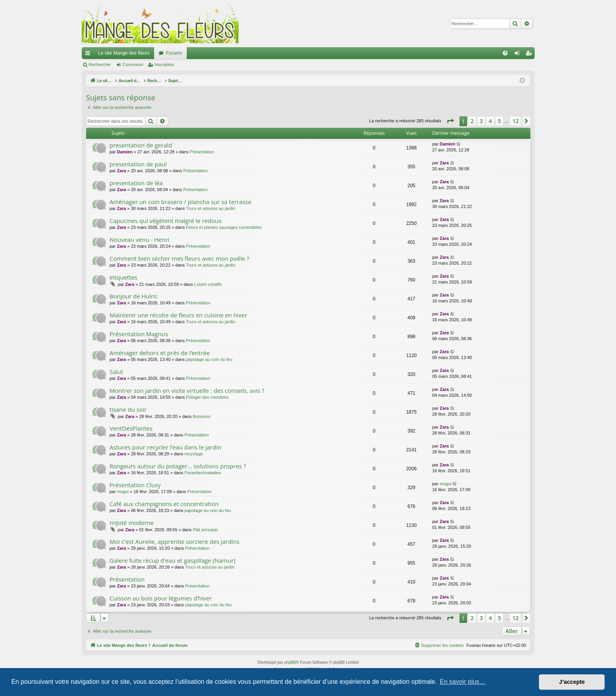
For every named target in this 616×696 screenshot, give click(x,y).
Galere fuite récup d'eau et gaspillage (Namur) (173, 560)
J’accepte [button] (572, 682)
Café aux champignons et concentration (164, 504)
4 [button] (490, 121)
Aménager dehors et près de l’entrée (160, 353)
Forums (174, 53)
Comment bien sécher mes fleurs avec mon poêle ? (180, 258)
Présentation (202, 152)
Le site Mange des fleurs (124, 53)
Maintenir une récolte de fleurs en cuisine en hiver (178, 315)
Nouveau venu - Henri (140, 239)
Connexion (133, 64)
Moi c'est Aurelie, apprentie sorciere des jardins (175, 541)
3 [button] (481, 121)
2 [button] (472, 121)
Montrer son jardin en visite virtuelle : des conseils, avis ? (187, 390)
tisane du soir (128, 409)
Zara (121, 171)
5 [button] (499, 121)
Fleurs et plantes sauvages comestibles (224, 227)
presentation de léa (136, 183)
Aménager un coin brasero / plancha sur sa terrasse (181, 202)
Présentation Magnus (139, 334)
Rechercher (100, 64)
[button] (450, 121)
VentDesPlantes (131, 428)
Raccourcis (89, 55)
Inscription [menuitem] (530, 55)
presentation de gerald (141, 145)
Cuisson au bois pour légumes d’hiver (161, 598)
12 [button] (515, 121)
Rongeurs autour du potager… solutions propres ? (178, 466)
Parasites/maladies (203, 473)
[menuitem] (505, 53)
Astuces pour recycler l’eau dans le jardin (165, 447)
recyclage (194, 454)
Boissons (201, 416)
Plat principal (205, 530)
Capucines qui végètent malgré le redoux (166, 221)
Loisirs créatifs (208, 284)
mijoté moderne (132, 523)
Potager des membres (207, 397)
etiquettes (124, 277)
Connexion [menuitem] (518, 55)
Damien (125, 152)
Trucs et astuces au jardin (211, 208)
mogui (123, 492)
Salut (117, 372)
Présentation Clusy (135, 485)
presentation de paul (138, 164)
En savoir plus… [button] (463, 682)
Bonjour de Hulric (134, 296)
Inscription (164, 64)
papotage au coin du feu (209, 359)
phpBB (290, 662)
